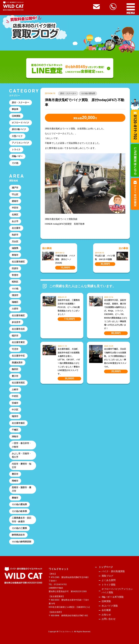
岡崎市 (15, 481)
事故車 (15, 109)
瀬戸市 (15, 188)
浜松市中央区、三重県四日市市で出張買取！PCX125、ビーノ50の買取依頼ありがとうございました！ (69, 307)
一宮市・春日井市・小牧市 (22, 445)
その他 (15, 163)
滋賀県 (15, 248)
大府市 (15, 309)
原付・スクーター (68, 93)
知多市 (15, 235)
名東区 (15, 215)
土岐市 (15, 390)
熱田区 (15, 369)
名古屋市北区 (18, 329)
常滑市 (15, 275)
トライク (16, 150)
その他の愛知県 (88, 93)
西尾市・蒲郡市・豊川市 (22, 489)
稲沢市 (15, 336)
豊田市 (15, 474)
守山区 (15, 194)
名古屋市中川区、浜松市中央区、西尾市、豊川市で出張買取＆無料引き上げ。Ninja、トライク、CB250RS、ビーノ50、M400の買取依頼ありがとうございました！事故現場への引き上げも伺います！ (116, 314)
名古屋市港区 (18, 423)
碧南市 (15, 201)
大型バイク (17, 136)
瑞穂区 (15, 302)
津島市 (15, 437)
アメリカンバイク (20, 143)
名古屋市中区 (18, 356)
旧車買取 (16, 116)
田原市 (15, 268)
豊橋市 (15, 498)
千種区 (15, 430)
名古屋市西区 (18, 383)
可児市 (15, 349)
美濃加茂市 (17, 363)
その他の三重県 (19, 528)
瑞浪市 (15, 416)
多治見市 (16, 322)
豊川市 (15, 376)
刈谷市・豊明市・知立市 (22, 466)
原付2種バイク (19, 129)
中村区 (15, 396)
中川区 (15, 410)
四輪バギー (17, 156)
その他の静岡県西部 (22, 542)
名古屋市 (16, 228)
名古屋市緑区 (18, 262)
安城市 (15, 403)
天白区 (15, 242)
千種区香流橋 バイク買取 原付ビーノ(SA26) (65, 259)
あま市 (15, 221)
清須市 (15, 295)
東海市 (15, 255)
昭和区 (15, 282)
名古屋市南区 (18, 316)
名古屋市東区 (18, 342)
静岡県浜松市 (18, 535)
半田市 (15, 208)
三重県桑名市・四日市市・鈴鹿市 (22, 520)
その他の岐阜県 (19, 511)
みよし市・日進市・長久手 (22, 455)
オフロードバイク (20, 123)
